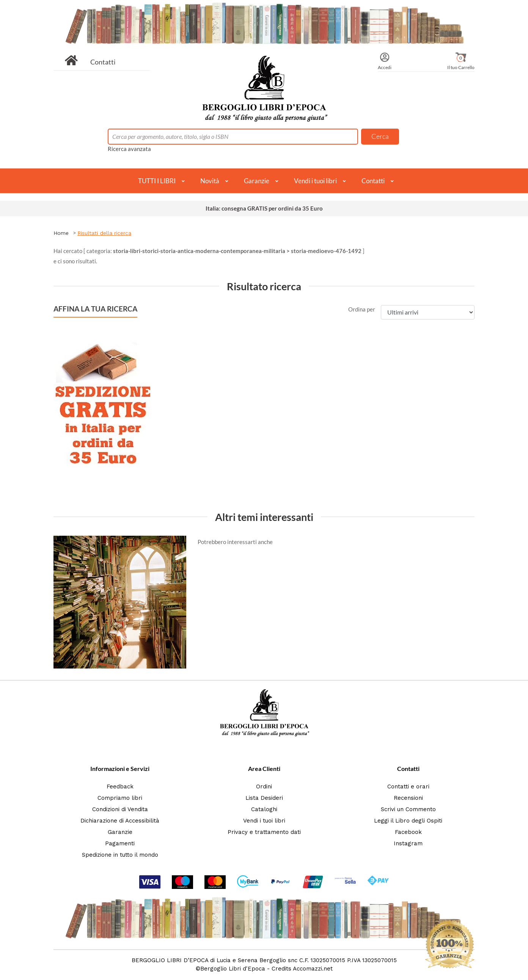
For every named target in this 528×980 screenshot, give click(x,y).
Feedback (120, 787)
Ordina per (362, 309)
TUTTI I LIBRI (157, 181)
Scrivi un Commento (408, 809)
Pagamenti (120, 843)
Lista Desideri (264, 798)
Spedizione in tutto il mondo (120, 855)
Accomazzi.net (313, 969)
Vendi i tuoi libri (315, 181)
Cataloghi (264, 809)
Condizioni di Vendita (120, 809)
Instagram (408, 843)
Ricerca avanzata (129, 149)
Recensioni (408, 798)
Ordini (264, 787)
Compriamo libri (120, 798)
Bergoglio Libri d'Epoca (233, 969)
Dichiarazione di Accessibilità (120, 821)
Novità (210, 181)
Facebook (408, 832)
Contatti (103, 62)
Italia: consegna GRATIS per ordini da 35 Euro (264, 208)
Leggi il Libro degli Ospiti (408, 821)
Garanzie (257, 181)
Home (61, 233)
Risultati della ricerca (104, 233)
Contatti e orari (408, 787)
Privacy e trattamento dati (264, 832)
